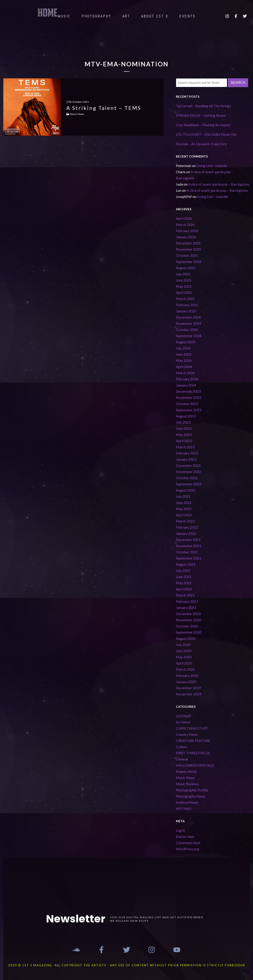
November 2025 (188, 249)
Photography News (191, 796)
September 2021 (189, 558)
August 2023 (186, 416)
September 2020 (189, 632)
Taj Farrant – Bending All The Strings (203, 106)
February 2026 (187, 231)
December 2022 (188, 465)
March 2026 (185, 224)
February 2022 (187, 527)
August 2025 (186, 268)
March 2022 (185, 521)
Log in (180, 830)
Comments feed (188, 843)
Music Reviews (187, 784)
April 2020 (184, 663)
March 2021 (185, 595)
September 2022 (189, 484)
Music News (185, 778)
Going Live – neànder (212, 166)
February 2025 (187, 305)
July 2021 (183, 570)
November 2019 (188, 694)
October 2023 (187, 404)
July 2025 (183, 274)
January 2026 (186, 237)
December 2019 (188, 688)
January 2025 (186, 311)
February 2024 (187, 379)
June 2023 (184, 428)
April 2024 (184, 367)
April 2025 (184, 292)
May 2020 (184, 657)
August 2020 (186, 638)
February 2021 (187, 601)
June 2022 (184, 502)
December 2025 (188, 243)
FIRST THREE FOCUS (193, 753)
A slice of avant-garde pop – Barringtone (219, 184)
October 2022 (187, 478)
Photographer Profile (192, 790)
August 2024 (186, 342)
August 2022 (186, 490)
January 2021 (186, 607)
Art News (183, 722)
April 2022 (184, 515)
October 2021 (187, 552)
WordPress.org (187, 849)
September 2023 (189, 410)
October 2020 (187, 626)
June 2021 (184, 577)
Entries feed (185, 836)
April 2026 (184, 218)
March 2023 (185, 447)
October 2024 (187, 329)
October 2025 (187, 255)
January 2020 (186, 682)
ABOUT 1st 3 (155, 16)
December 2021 (188, 540)
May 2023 (184, 435)
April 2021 (184, 589)
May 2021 (184, 583)
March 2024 (185, 373)
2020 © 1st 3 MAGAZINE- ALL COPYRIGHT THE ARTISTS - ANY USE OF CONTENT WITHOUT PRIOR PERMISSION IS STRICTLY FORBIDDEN (127, 965)
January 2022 (186, 533)
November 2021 (188, 546)
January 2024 (186, 385)
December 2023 (188, 391)
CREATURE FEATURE (193, 741)
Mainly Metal (186, 771)
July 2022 (183, 496)
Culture (182, 747)
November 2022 (188, 472)
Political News (187, 802)
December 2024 (188, 317)
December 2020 (188, 614)
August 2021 (186, 564)
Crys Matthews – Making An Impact (203, 125)
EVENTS (187, 16)
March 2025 (185, 299)
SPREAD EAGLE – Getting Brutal (201, 115)
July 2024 (183, 348)
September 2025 (189, 262)
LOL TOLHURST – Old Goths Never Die (206, 134)
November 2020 (188, 620)
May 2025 (184, 286)
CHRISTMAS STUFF (192, 728)
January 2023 (186, 459)
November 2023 (188, 397)
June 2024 (184, 354)
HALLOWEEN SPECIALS (195, 765)
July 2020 (183, 645)
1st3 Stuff (183, 716)
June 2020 (184, 651)
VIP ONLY (184, 808)
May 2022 (184, 509)
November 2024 (188, 323)
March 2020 (185, 669)
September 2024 (189, 336)
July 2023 (183, 422)
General (182, 759)
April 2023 (184, 441)
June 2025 (184, 280)
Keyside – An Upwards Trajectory (202, 144)
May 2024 (184, 360)
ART (126, 16)
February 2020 (187, 675)
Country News (187, 734)
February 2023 (187, 453)
